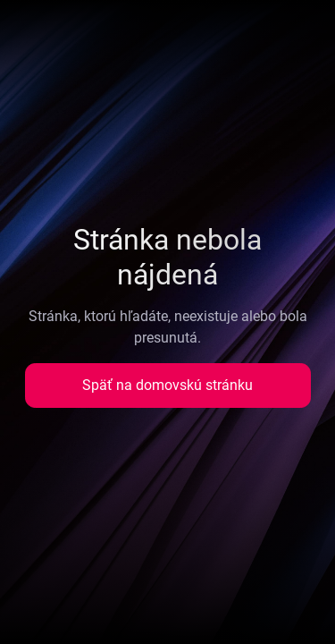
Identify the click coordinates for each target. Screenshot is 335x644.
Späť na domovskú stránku (167, 385)
